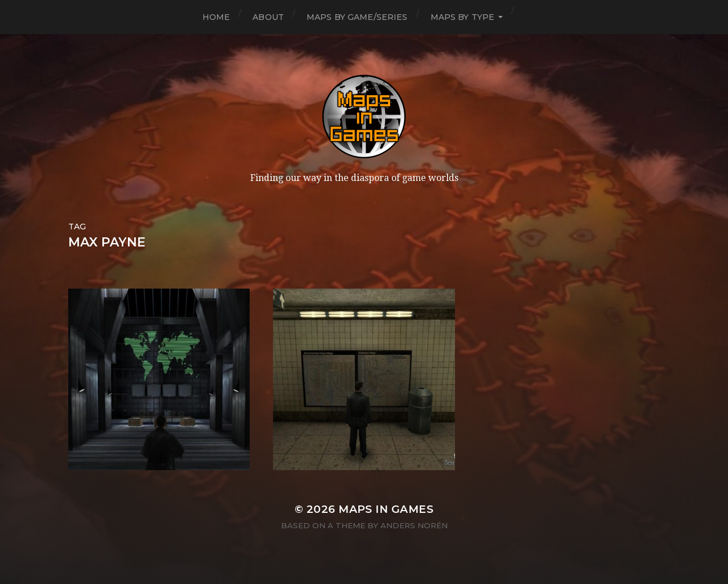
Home (216, 17)
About (268, 17)
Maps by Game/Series (357, 17)
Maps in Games (386, 509)
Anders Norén (414, 525)
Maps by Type (463, 17)
